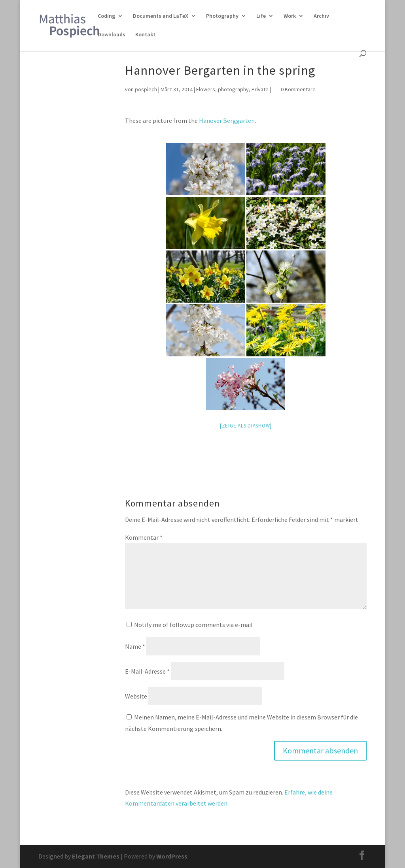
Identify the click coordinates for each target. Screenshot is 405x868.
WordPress (172, 856)
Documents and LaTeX (161, 16)
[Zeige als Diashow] (246, 426)
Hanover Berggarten (227, 121)
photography (233, 89)
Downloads (112, 35)
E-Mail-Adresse (147, 671)
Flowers (206, 89)
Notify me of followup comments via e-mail (193, 625)
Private (260, 89)
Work (290, 16)
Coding (106, 16)
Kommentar (144, 537)
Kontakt (145, 35)
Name (135, 646)
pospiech (146, 89)
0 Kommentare (298, 89)
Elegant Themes (96, 856)
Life (261, 16)
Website (136, 696)
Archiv (321, 16)
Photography (222, 16)
